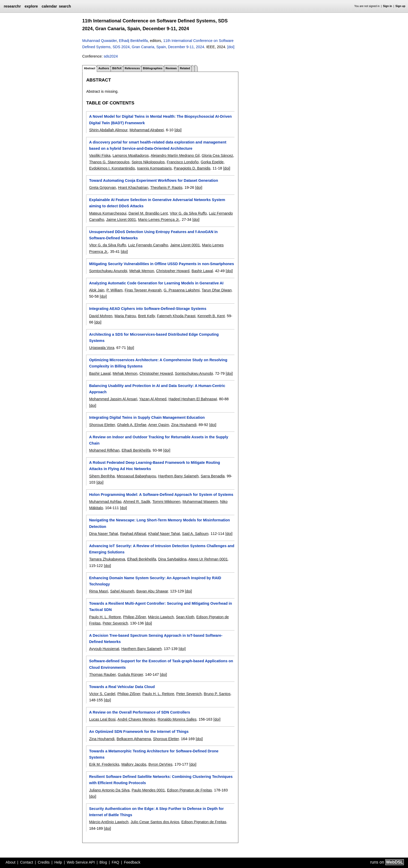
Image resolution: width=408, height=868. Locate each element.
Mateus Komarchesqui (108, 213)
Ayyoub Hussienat (104, 649)
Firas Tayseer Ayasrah (143, 290)
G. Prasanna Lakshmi (182, 290)
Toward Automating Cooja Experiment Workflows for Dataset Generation (153, 180)
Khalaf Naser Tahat (164, 534)
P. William (114, 290)
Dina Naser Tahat (103, 534)
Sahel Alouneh (122, 591)
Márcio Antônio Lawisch (109, 822)
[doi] (231, 47)
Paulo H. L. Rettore (105, 617)
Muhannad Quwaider (100, 41)
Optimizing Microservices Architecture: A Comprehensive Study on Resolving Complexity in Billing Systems (158, 363)
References (132, 68)
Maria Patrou (125, 316)
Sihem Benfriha (102, 476)
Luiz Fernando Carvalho (148, 245)
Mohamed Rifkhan (104, 450)
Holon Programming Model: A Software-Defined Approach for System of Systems (161, 495)
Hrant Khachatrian (133, 188)
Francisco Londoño (183, 162)
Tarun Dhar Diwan (217, 290)
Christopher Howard (173, 271)
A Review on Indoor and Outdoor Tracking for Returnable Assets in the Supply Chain (159, 440)
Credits (44, 862)
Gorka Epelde (212, 162)
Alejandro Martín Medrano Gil (175, 155)
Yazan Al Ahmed (153, 399)
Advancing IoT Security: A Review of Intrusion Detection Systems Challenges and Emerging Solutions (162, 549)
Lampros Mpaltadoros (131, 155)
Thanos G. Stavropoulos (109, 162)
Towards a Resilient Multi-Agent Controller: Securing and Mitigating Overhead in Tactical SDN (160, 607)
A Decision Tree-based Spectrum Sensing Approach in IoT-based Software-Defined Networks (156, 639)
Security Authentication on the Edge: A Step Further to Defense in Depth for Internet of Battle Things (156, 812)
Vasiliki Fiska (100, 155)
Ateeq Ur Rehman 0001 (208, 559)
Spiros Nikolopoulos (148, 162)
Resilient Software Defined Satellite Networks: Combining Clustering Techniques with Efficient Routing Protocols (161, 780)
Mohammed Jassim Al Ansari (113, 399)
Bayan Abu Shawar (152, 591)
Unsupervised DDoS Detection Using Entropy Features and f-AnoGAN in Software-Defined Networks (153, 235)
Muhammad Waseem (200, 502)
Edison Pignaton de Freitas (190, 790)
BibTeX (117, 68)
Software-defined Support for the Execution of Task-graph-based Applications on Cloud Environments (161, 664)
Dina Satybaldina (172, 559)
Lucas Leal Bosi (102, 719)
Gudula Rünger (130, 675)
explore (31, 6)
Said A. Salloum (195, 534)
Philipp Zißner (135, 617)
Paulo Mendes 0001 (148, 790)
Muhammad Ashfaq (105, 502)
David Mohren (101, 316)
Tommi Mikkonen (166, 502)
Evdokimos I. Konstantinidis (112, 168)
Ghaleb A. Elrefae (132, 425)
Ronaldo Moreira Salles (177, 719)
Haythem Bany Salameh (178, 476)
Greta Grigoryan (102, 188)
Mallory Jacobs (134, 764)
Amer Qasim (159, 425)
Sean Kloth (185, 617)
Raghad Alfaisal (133, 534)
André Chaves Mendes (136, 719)
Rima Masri (98, 591)
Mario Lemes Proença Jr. (159, 220)
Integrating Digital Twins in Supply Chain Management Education (147, 417)
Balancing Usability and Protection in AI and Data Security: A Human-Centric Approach (157, 389)
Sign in (388, 6)
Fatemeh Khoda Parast (176, 316)
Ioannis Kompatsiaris (154, 168)
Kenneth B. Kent (211, 316)
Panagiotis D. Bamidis (192, 168)
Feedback (132, 862)
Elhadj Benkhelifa (133, 41)
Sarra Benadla (213, 476)
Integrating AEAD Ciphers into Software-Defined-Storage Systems (148, 309)
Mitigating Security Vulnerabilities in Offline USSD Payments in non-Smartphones (161, 264)
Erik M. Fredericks (104, 764)
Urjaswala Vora (102, 348)
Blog (103, 862)
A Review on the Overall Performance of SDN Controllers (139, 712)
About (11, 862)
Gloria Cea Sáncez (217, 155)
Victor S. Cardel (102, 694)
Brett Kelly (146, 316)
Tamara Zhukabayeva (107, 559)
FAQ (115, 862)
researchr (12, 6)
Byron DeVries (160, 764)
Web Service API (81, 862)
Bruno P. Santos (217, 694)
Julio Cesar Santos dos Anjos (155, 822)
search (65, 6)
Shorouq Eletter (102, 425)
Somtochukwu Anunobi (108, 271)
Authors (104, 68)
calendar (49, 6)
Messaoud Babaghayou (136, 476)
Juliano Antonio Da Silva (109, 790)
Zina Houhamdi (184, 425)
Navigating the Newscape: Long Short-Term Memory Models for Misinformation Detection (159, 523)
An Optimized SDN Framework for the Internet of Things (139, 732)
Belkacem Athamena (134, 739)
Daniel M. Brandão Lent (148, 213)
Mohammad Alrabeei (147, 130)
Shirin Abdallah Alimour (108, 130)
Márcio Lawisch (161, 617)
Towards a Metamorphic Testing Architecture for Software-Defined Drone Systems (154, 754)
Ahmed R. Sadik (137, 502)
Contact (27, 862)
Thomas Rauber (102, 675)
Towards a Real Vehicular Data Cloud (122, 687)
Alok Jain (97, 290)
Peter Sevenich (115, 623)
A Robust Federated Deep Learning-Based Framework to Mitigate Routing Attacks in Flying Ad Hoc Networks (154, 466)
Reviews (171, 68)
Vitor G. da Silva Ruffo (188, 213)
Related (185, 68)
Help (58, 862)
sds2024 (111, 56)
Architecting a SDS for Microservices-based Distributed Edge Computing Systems (154, 338)
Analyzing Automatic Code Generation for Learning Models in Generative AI (156, 283)
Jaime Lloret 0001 (121, 220)
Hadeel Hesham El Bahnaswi (193, 399)
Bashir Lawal (202, 271)
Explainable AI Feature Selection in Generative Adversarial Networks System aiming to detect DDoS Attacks (157, 203)
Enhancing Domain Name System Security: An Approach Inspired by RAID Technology (155, 581)
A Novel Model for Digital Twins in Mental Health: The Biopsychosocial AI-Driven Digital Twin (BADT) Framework (160, 120)
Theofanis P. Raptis (166, 188)
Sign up (400, 6)
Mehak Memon (142, 271)
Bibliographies (153, 68)
